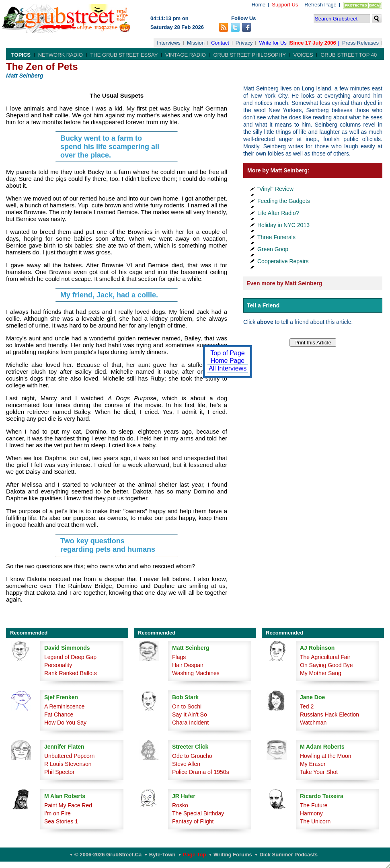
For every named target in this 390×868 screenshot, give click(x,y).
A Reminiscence (64, 706)
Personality (58, 665)
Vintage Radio (186, 55)
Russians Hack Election (329, 714)
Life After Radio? (278, 213)
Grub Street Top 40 (349, 55)
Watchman (313, 723)
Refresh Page (320, 5)
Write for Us (273, 43)
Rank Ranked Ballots (71, 673)
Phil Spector (59, 772)
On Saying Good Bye (326, 665)
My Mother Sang (321, 673)
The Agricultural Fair (325, 657)
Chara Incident (190, 723)
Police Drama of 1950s (201, 772)
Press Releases (360, 43)
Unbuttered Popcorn (69, 756)
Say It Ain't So (190, 714)
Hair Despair (188, 665)
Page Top (195, 855)
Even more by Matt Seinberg (284, 283)
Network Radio (61, 55)
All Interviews (228, 368)
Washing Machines (196, 673)
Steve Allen (186, 764)
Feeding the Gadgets (284, 201)
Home (259, 5)
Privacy (244, 43)
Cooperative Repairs (283, 261)
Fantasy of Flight (193, 821)
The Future (314, 805)
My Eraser (313, 764)
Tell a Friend (263, 305)
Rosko (180, 805)
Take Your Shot (319, 772)
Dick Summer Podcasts (288, 855)
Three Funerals (276, 237)
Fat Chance (59, 714)
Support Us (285, 5)
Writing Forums (233, 855)
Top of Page (227, 353)
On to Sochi (187, 706)
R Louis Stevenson (68, 764)
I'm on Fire (57, 813)
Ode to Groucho (192, 756)
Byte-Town (162, 855)
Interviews (169, 43)
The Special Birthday (198, 813)
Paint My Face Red (68, 805)
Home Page (228, 361)
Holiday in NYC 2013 (283, 225)
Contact (220, 43)
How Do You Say (65, 723)
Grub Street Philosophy (249, 55)
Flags (179, 657)
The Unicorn (315, 821)
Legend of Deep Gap (70, 657)
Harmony (311, 813)
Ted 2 (307, 706)
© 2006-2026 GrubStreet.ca (108, 855)
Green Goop (273, 249)
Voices (303, 55)
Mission (196, 43)
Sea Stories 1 (61, 821)
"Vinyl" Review (275, 189)
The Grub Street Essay (124, 55)
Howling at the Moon (326, 756)
